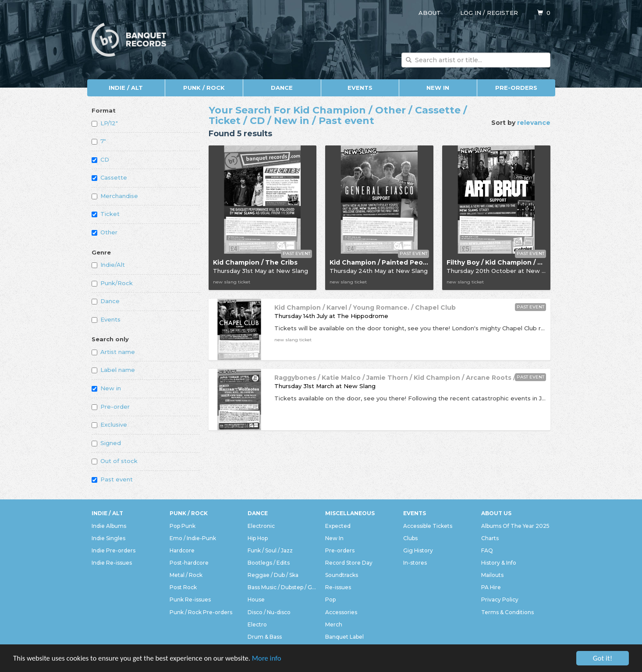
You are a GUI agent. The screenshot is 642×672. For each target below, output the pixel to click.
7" (99, 141)
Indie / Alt (126, 88)
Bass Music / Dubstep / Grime (282, 587)
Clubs (410, 538)
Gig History (418, 550)
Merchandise (115, 196)
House (256, 599)
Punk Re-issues (190, 599)
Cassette (109, 177)
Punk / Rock (204, 88)
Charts (490, 538)
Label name (113, 370)
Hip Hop (258, 538)
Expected (338, 526)
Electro (257, 624)
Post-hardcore (189, 563)
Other (105, 232)
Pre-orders (516, 88)
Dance (282, 88)
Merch (334, 624)
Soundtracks (342, 575)
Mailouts (492, 575)
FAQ (487, 550)
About (430, 13)
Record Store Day (349, 563)
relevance (534, 123)
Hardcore (182, 550)
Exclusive (109, 424)
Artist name (113, 352)
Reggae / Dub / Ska (273, 575)
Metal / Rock (186, 575)
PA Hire (491, 587)
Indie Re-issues (112, 563)
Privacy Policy (500, 599)
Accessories (341, 612)
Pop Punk (183, 526)
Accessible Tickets (428, 526)
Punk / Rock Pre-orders (201, 612)
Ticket (106, 214)
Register (502, 13)
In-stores (415, 563)
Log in (471, 13)
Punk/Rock (112, 283)
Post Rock (183, 587)
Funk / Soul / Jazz (270, 550)
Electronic (261, 526)
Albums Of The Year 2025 (515, 526)
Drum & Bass (265, 637)
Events (360, 88)
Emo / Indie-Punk (193, 538)
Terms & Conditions (507, 612)
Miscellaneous (350, 513)
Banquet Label (344, 637)
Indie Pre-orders (114, 550)
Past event (112, 479)
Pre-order (111, 407)
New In (438, 88)
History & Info (499, 563)
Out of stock (115, 461)
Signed (106, 443)
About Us (496, 513)
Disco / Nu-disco (269, 612)
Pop (330, 599)
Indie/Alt (108, 265)
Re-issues (338, 587)
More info (271, 659)
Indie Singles (108, 538)
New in (106, 388)
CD (100, 159)
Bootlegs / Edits (269, 563)
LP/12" (105, 123)
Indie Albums (109, 526)
